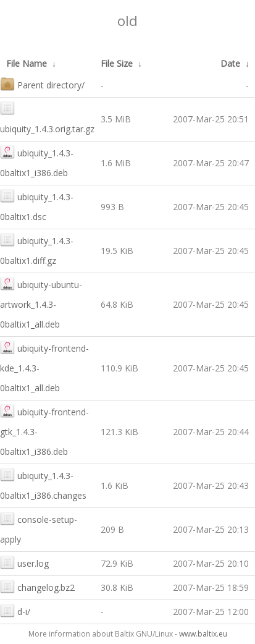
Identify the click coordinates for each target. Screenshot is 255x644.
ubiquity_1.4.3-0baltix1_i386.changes (43, 484)
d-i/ (15, 610)
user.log (24, 562)
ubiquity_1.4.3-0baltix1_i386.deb (37, 162)
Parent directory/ (42, 84)
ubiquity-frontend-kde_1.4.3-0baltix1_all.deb (44, 367)
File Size (117, 63)
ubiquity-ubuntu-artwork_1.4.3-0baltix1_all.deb (41, 303)
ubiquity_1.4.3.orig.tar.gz (47, 118)
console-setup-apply (39, 528)
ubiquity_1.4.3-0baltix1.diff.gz (37, 249)
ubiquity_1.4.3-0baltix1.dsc (37, 205)
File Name (27, 63)
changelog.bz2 (37, 586)
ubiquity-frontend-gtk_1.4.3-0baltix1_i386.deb (44, 430)
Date (230, 63)
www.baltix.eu (203, 634)
